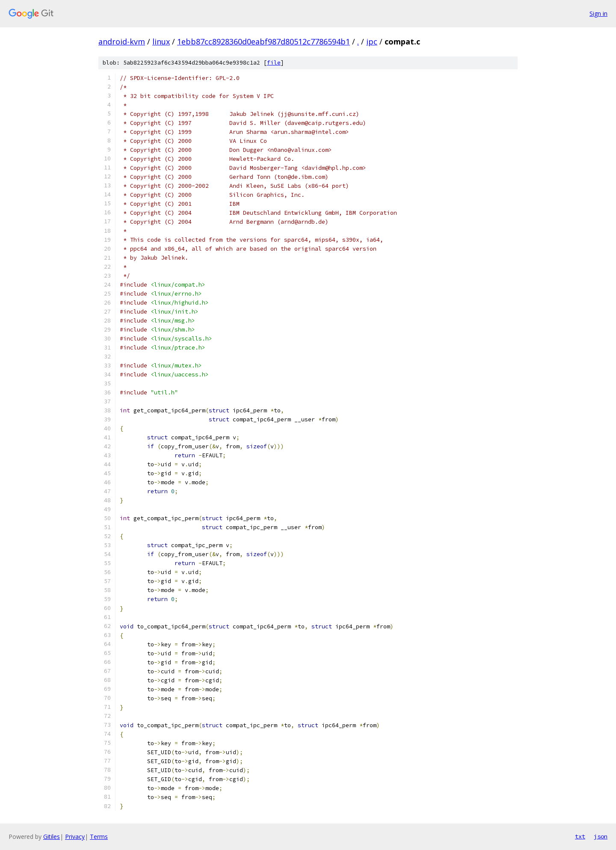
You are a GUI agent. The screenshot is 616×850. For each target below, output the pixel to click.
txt (580, 836)
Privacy (75, 837)
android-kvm (122, 41)
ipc (372, 41)
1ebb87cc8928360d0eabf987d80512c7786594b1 (264, 41)
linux (161, 41)
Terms (99, 837)
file (274, 63)
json (601, 836)
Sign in (598, 13)
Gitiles (52, 837)
